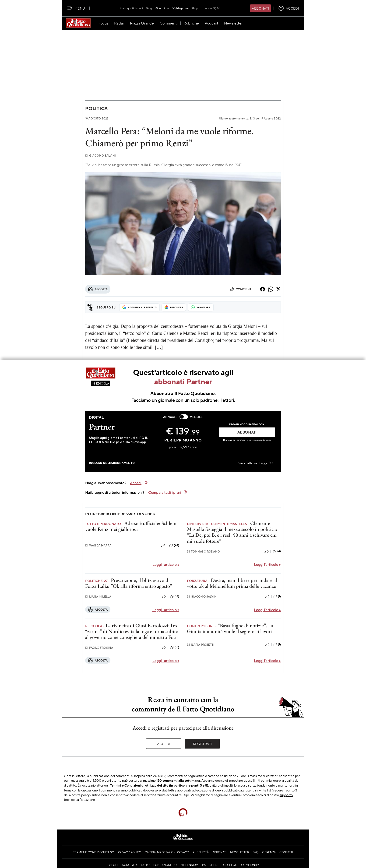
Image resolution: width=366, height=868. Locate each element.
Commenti (241, 289)
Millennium (162, 8)
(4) (277, 551)
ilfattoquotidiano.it (132, 8)
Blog (149, 8)
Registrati (202, 744)
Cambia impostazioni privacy (167, 852)
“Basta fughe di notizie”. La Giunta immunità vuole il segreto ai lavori (230, 628)
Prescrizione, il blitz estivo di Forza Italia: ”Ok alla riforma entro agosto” (129, 583)
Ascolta (98, 289)
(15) (175, 647)
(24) (174, 546)
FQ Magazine (180, 8)
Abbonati (260, 8)
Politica (96, 108)
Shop (195, 8)
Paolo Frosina (99, 648)
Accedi (164, 744)
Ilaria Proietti (201, 645)
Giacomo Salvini (101, 156)
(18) (175, 597)
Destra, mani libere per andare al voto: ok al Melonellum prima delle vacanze (232, 583)
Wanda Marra (98, 545)
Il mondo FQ (210, 8)
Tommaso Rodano (203, 551)
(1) (277, 597)
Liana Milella (98, 597)
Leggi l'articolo (166, 564)
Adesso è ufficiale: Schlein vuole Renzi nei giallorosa (131, 526)
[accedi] (289, 8)
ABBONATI (247, 432)
